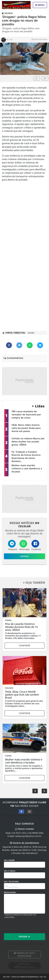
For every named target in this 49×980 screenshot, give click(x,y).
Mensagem (10, 892)
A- (37, 78)
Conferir (24, 646)
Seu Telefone (11, 882)
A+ (45, 78)
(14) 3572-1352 (19, 833)
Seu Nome (9, 860)
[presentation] (24, 926)
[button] (44, 791)
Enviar (24, 937)
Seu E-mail (10, 871)
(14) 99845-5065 (36, 833)
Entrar (25, 556)
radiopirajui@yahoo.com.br (28, 836)
